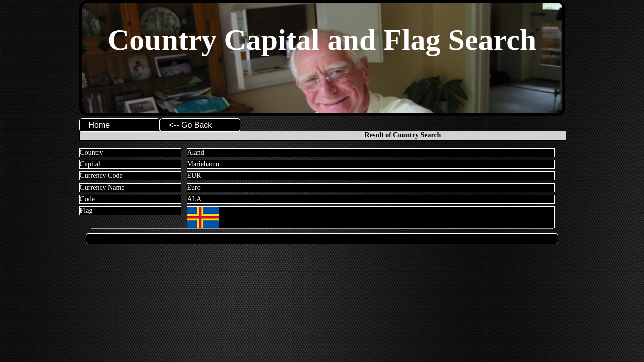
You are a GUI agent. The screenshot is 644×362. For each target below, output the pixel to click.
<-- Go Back (191, 125)
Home (99, 125)
